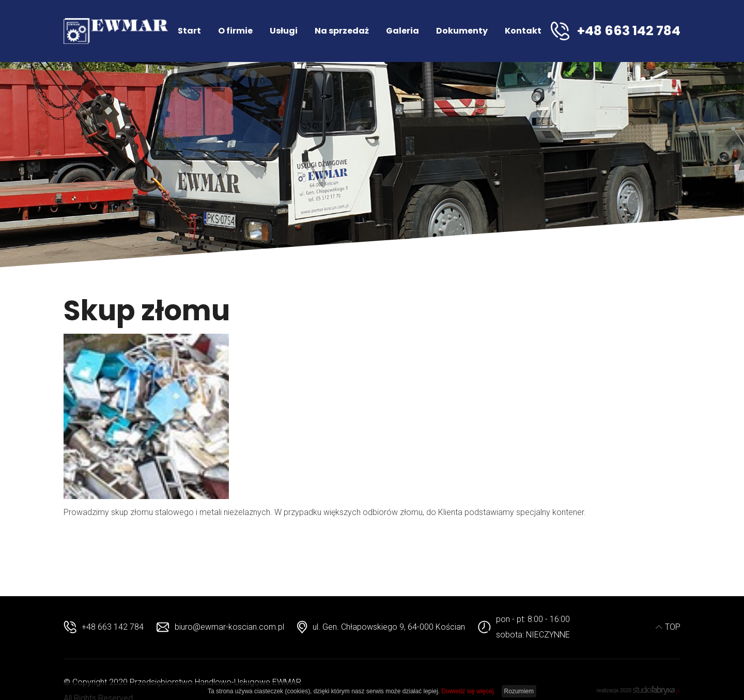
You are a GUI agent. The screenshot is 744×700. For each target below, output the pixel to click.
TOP (668, 627)
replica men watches (222, 535)
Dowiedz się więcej (467, 691)
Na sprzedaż (342, 31)
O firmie (235, 31)
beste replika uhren (98, 535)
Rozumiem (519, 691)
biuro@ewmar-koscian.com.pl (229, 627)
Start (189, 31)
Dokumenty (462, 31)
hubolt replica (158, 535)
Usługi (284, 31)
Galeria (402, 31)
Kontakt (523, 31)
